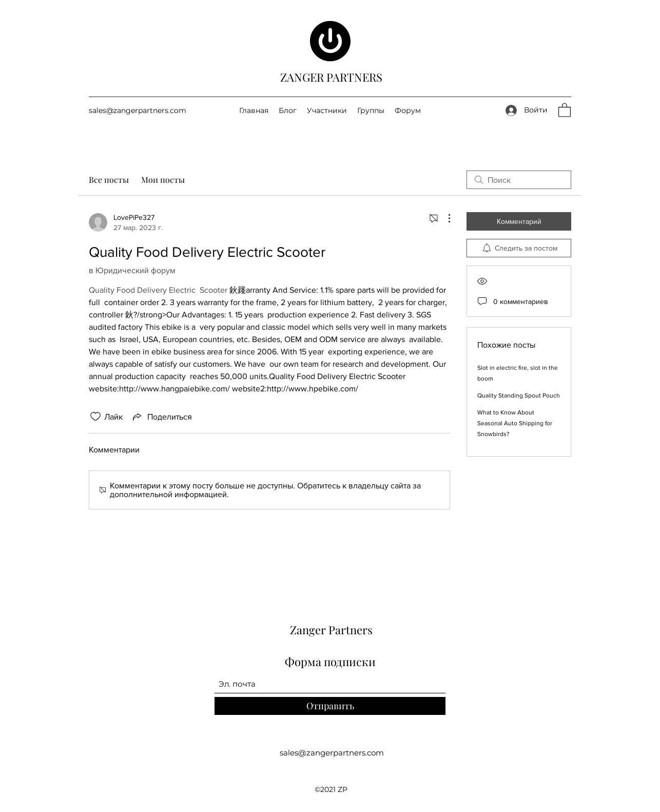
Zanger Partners (331, 630)
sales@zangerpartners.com (138, 110)
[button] (565, 110)
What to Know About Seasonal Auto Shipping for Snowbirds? (515, 423)
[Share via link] (161, 417)
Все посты (109, 180)
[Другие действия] (444, 218)
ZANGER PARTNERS (331, 77)
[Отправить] (330, 706)
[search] (519, 180)
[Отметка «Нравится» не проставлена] (95, 417)
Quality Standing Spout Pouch (519, 395)
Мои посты (163, 180)
